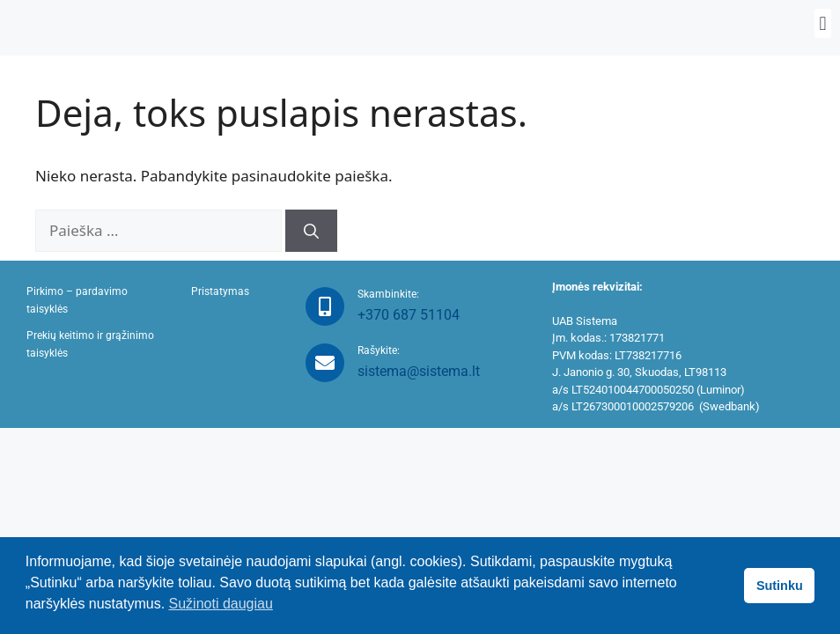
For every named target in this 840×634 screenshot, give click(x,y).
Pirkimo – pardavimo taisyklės (77, 300)
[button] (823, 23)
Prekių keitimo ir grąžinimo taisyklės (90, 344)
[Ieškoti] (311, 231)
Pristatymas (220, 291)
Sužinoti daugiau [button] (221, 604)
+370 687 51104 (409, 315)
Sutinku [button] (780, 586)
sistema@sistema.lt (419, 371)
